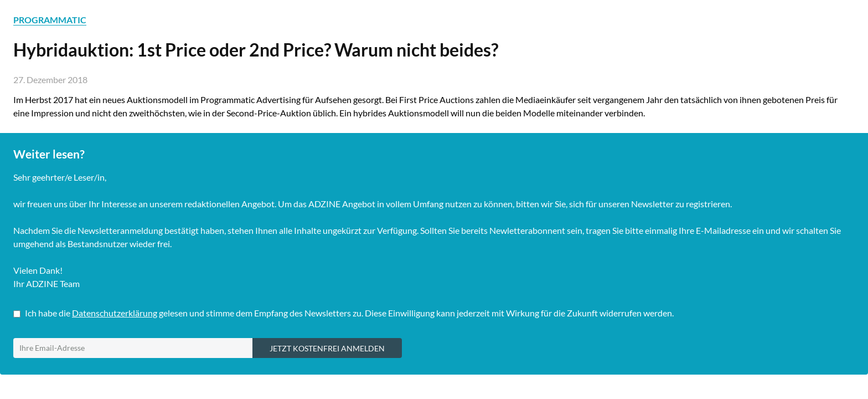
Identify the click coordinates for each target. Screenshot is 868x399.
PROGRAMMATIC (50, 20)
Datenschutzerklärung (115, 313)
